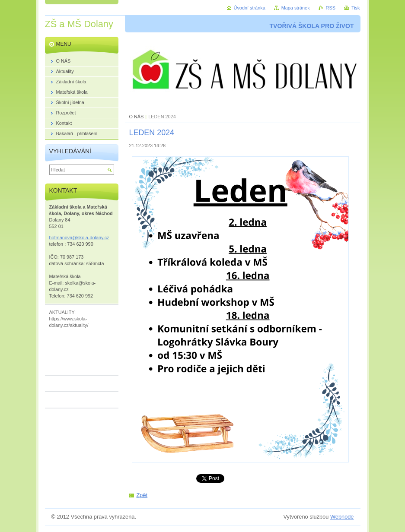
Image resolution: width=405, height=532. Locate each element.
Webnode (342, 517)
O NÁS (137, 117)
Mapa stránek (296, 8)
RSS (331, 8)
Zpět (142, 495)
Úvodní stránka (250, 8)
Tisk (356, 8)
